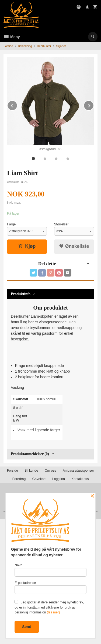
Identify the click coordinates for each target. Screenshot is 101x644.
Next (94, 105)
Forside (8, 46)
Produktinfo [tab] (21, 294)
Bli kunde (31, 471)
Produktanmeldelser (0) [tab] (30, 454)
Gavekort (39, 479)
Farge (11, 224)
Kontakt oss (80, 479)
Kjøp (27, 246)
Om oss (50, 471)
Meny (12, 37)
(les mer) (53, 612)
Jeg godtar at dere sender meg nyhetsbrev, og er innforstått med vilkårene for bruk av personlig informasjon (49, 607)
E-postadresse (50, 588)
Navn (50, 570)
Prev (17, 105)
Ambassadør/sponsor (78, 471)
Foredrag (19, 479)
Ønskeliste (74, 246)
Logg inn (59, 479)
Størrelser (61, 224)
